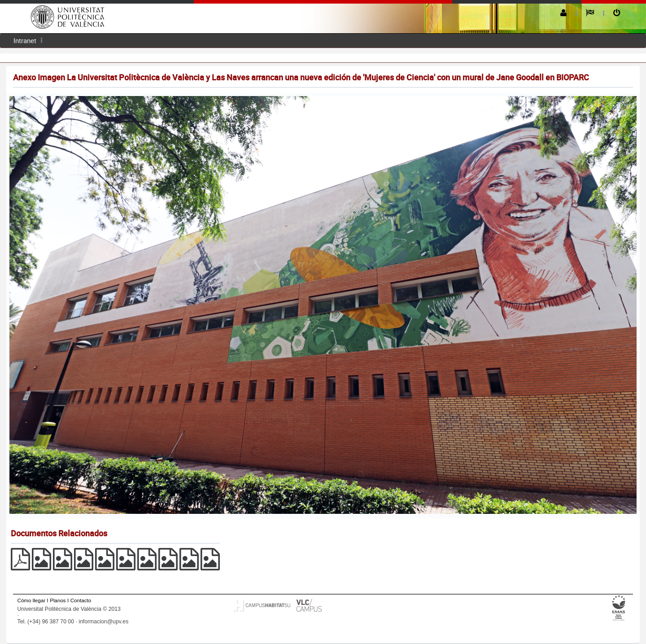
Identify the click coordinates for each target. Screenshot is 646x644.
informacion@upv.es (103, 622)
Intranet (25, 40)
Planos (58, 600)
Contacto (81, 600)
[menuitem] (25, 41)
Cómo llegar (32, 600)
